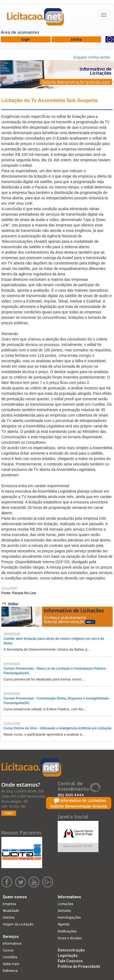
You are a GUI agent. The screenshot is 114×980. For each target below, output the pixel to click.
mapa (9, 813)
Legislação (68, 956)
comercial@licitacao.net (80, 800)
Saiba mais (11, 964)
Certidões (10, 957)
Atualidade (11, 911)
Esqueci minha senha (92, 57)
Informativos (12, 944)
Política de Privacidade (79, 966)
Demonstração (71, 950)
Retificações (67, 931)
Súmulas (64, 911)
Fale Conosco (70, 961)
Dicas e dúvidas (70, 938)
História (9, 918)
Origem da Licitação (18, 924)
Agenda (64, 924)
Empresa (9, 904)
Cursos (8, 950)
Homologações (69, 918)
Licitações (66, 904)
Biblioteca (10, 971)
